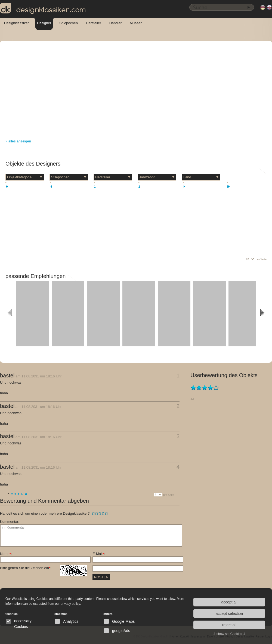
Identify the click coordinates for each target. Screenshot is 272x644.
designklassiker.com (43, 8)
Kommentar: (10, 522)
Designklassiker (16, 23)
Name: (6, 554)
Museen (136, 23)
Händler (116, 23)
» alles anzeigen (18, 141)
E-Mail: (99, 554)
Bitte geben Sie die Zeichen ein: (44, 568)
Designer (44, 23)
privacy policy (70, 604)
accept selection (229, 614)
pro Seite (261, 259)
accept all (229, 602)
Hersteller (94, 23)
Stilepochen (69, 23)
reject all (229, 625)
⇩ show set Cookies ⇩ (229, 634)
